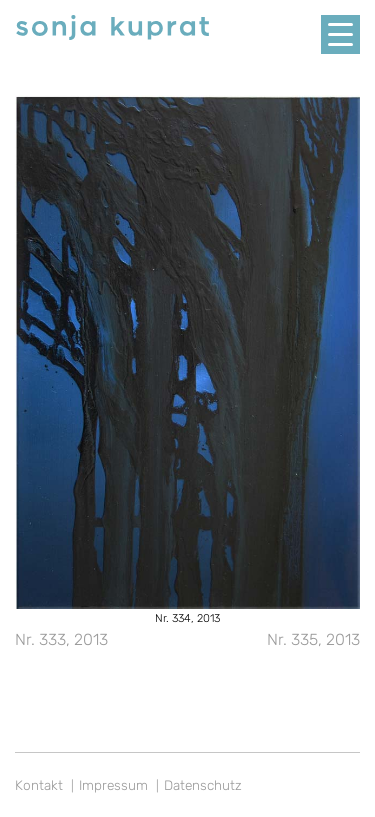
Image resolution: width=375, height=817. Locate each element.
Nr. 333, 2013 (61, 639)
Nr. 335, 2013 (313, 639)
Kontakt (39, 785)
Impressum (113, 785)
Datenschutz (203, 785)
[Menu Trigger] (340, 34)
